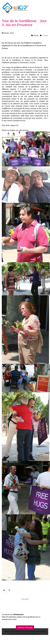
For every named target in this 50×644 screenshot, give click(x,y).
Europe (45, 35)
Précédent (25, 599)
